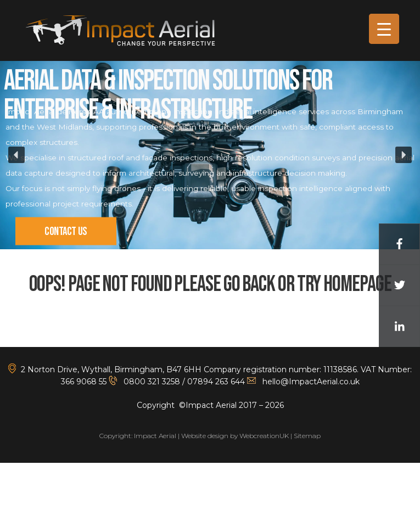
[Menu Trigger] (384, 29)
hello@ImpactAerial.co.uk (311, 382)
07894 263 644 (216, 382)
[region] (210, 155)
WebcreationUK (264, 436)
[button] (16, 155)
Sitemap (307, 436)
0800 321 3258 (151, 382)
